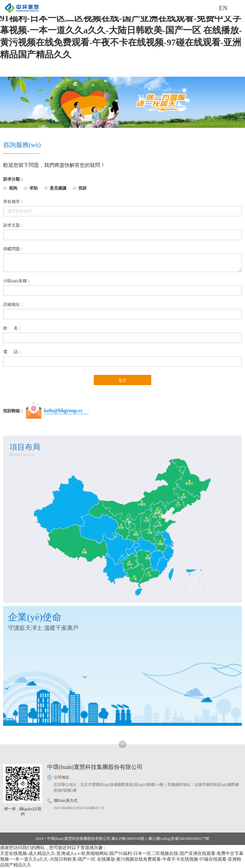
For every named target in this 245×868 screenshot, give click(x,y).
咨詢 (13, 188)
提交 (122, 380)
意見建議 (58, 188)
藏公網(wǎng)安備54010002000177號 (179, 839)
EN (223, 8)
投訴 (83, 188)
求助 (33, 188)
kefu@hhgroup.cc (63, 411)
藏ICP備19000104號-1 (129, 839)
